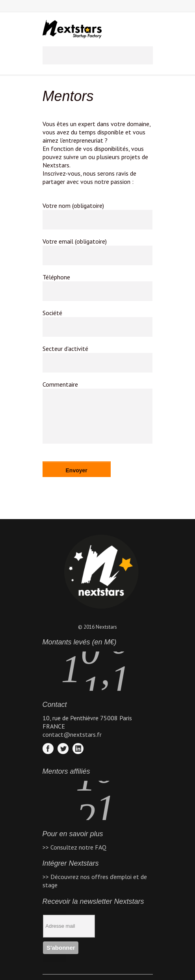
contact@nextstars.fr (72, 734)
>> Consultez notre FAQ (74, 847)
